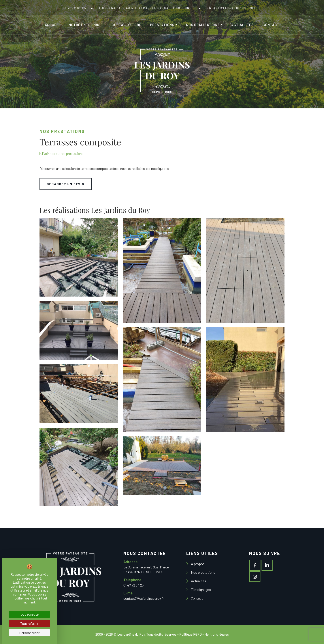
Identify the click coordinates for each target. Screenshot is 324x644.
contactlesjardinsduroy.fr (233, 8)
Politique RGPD (190, 634)
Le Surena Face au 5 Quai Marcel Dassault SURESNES (145, 8)
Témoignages (201, 589)
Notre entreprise (86, 25)
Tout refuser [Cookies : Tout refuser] (29, 623)
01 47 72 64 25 (75, 8)
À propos (197, 564)
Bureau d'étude (126, 25)
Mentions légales (217, 634)
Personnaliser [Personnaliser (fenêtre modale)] (29, 633)
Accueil (52, 25)
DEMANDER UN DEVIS (66, 184)
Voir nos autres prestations (61, 153)
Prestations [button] (162, 25)
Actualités (243, 25)
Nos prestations (203, 572)
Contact (271, 25)
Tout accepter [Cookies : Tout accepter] (29, 614)
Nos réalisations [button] (203, 25)
